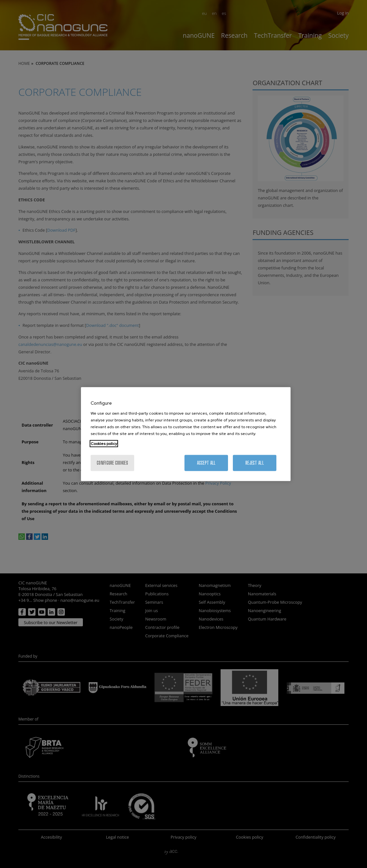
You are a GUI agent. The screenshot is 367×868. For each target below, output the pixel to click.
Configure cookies (112, 463)
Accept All (206, 463)
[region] (186, 434)
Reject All (255, 463)
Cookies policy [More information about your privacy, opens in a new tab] (104, 443)
